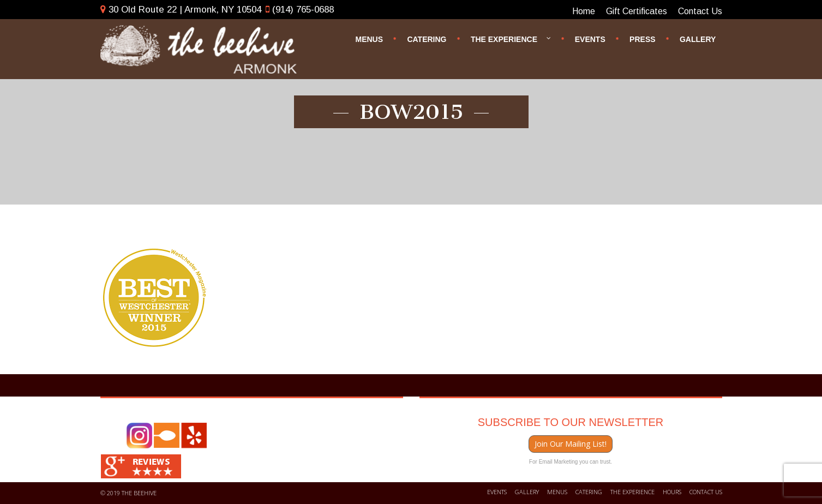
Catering (427, 39)
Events (590, 39)
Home (584, 11)
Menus (369, 39)
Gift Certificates (637, 11)
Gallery (698, 39)
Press (642, 39)
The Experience (511, 36)
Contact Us (700, 11)
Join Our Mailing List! (571, 444)
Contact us (706, 492)
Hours (672, 492)
